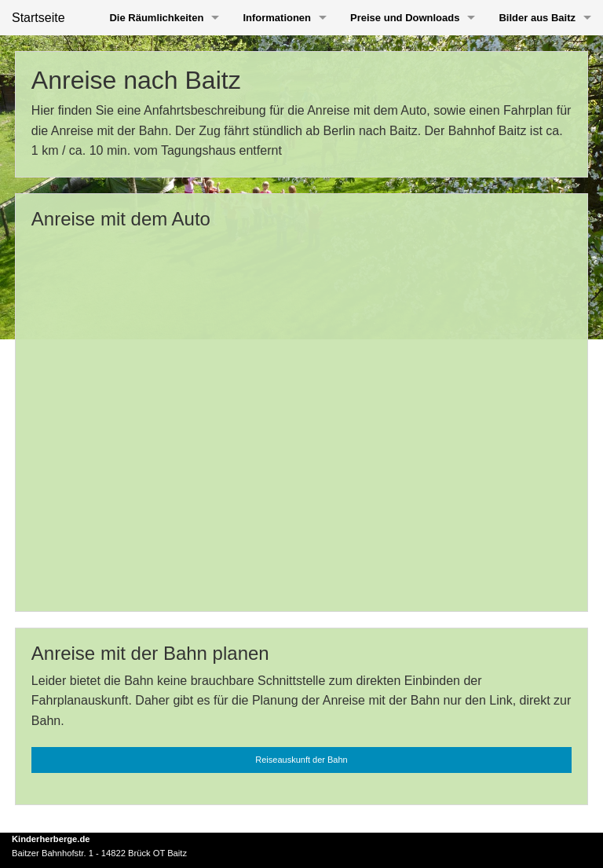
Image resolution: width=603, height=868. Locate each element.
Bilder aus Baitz (537, 18)
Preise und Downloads (405, 18)
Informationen (277, 18)
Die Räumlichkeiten (156, 18)
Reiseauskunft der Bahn (301, 760)
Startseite (38, 18)
